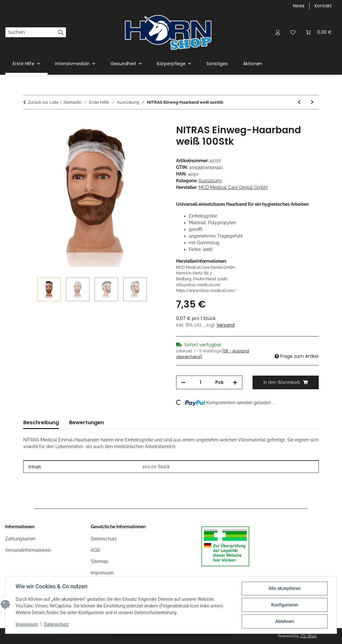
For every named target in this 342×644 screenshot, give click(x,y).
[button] (278, 32)
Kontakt (323, 6)
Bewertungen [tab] (86, 422)
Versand (226, 325)
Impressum (27, 624)
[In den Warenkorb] (28, 121)
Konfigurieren (285, 605)
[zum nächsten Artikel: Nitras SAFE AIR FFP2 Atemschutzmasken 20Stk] (312, 102)
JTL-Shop (308, 636)
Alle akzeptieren (285, 588)
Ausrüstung (210, 181)
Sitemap (100, 561)
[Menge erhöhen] (235, 382)
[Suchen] (31, 32)
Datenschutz (56, 624)
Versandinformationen (28, 550)
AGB (95, 550)
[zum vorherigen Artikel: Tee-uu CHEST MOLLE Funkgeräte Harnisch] (299, 102)
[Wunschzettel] (293, 32)
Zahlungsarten (20, 539)
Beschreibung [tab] (41, 422)
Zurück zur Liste (43, 102)
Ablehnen (285, 621)
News (299, 6)
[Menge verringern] (183, 382)
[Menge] (200, 382)
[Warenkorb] (319, 32)
